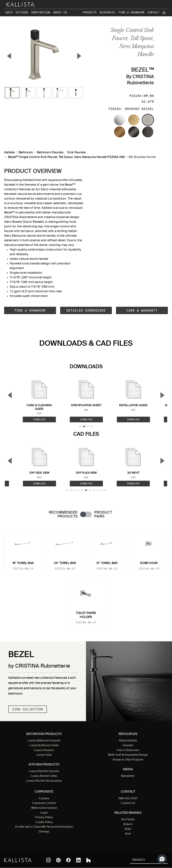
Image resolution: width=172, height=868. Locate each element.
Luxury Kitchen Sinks (44, 776)
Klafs (128, 829)
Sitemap (44, 832)
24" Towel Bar (65, 563)
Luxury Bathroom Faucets (44, 741)
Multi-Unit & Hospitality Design (128, 755)
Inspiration (41, 12)
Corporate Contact (44, 803)
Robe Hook (149, 563)
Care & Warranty (142, 310)
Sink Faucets (77, 153)
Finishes (128, 746)
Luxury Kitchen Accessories (44, 781)
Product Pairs (103, 515)
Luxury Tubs (44, 755)
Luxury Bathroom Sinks (44, 746)
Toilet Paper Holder (86, 615)
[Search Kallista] (144, 860)
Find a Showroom (131, 12)
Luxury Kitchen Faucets (44, 771)
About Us (60, 12)
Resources (107, 12)
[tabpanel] (86, 577)
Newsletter (128, 776)
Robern (128, 824)
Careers (44, 799)
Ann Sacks (128, 820)
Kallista (9, 153)
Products (90, 12)
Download (39, 420)
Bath (9, 12)
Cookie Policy (44, 822)
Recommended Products (63, 515)
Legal (44, 813)
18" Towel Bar (23, 563)
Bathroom (26, 153)
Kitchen (22, 12)
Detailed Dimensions (86, 310)
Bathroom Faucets (50, 153)
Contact (153, 12)
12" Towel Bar (107, 563)
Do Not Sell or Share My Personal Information (44, 827)
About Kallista (128, 741)
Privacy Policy (44, 818)
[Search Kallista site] (164, 13)
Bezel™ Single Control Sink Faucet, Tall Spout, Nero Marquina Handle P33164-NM (66, 157)
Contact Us (128, 803)
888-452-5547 (128, 799)
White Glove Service (44, 808)
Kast (128, 834)
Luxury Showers (44, 750)
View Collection (28, 709)
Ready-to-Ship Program (128, 760)
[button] (162, 859)
